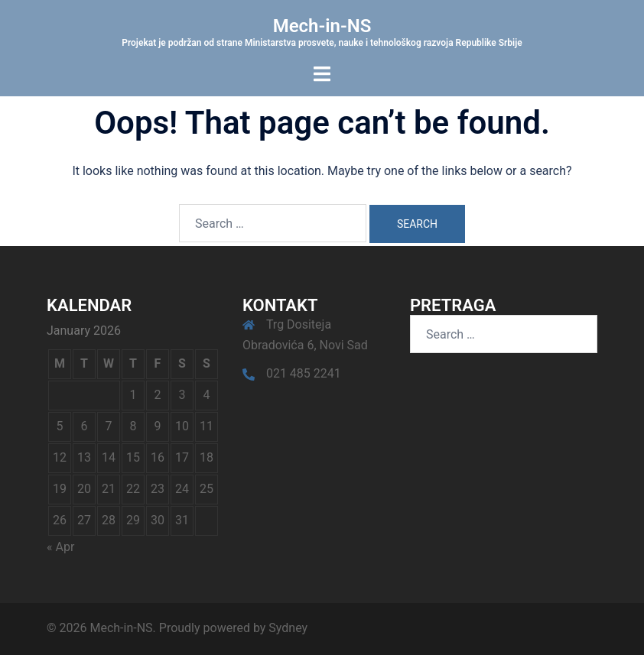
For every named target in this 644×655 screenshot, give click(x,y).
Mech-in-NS (322, 26)
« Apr (60, 547)
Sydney (288, 628)
